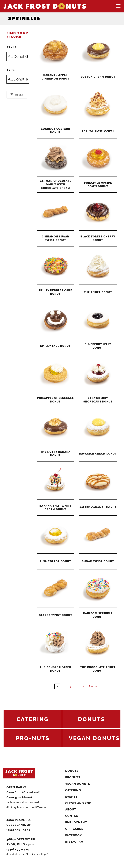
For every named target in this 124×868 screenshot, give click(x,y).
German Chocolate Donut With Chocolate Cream (55, 185)
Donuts (72, 771)
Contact (73, 816)
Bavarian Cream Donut (98, 454)
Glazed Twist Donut (55, 615)
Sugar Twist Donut (98, 561)
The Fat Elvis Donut (98, 131)
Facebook (74, 835)
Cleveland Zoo (78, 803)
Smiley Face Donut (55, 346)
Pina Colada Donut (56, 561)
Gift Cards (74, 829)
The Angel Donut (98, 292)
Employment (76, 822)
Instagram (74, 842)
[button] (17, 95)
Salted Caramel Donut (98, 507)
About (71, 809)
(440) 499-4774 (18, 849)
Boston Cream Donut (98, 77)
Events (71, 797)
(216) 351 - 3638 (18, 830)
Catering (73, 790)
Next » (93, 686)
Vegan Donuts (78, 784)
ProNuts (73, 777)
